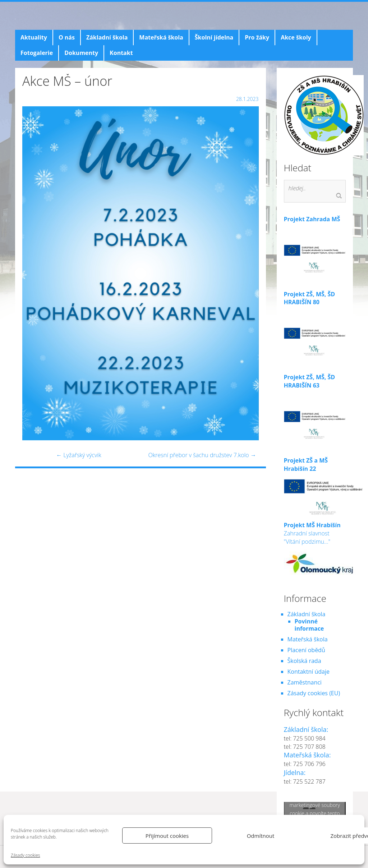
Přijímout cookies (167, 836)
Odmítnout (261, 836)
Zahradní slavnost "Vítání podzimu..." (320, 544)
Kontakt (121, 53)
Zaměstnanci (305, 682)
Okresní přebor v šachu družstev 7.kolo (202, 455)
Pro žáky (257, 37)
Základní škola (107, 37)
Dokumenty (81, 53)
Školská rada (304, 661)
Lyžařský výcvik (79, 455)
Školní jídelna (214, 37)
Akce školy (296, 37)
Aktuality (34, 37)
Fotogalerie (37, 53)
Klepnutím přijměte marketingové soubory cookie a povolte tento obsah (315, 809)
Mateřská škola (161, 37)
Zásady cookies (25, 855)
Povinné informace (309, 625)
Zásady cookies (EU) (314, 693)
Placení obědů (306, 650)
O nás (67, 37)
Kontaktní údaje (309, 672)
